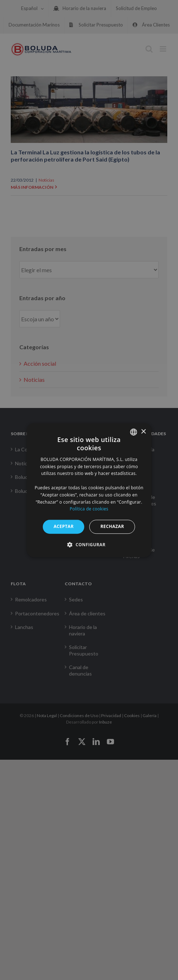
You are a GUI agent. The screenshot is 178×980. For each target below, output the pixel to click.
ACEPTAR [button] (64, 526)
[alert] (89, 490)
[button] (89, 544)
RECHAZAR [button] (112, 526)
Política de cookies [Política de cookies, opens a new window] (89, 509)
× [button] (143, 432)
